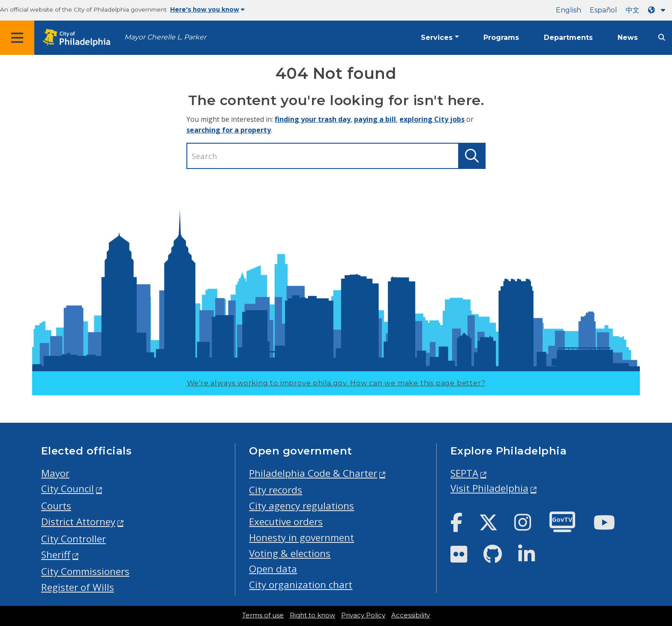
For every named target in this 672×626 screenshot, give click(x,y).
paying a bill (375, 119)
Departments (568, 38)
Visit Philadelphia (489, 488)
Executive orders (286, 522)
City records (276, 490)
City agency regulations (301, 506)
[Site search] (662, 38)
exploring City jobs (432, 119)
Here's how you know (207, 9)
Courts (56, 506)
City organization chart (301, 585)
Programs (501, 38)
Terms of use (263, 615)
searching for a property (229, 130)
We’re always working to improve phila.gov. (336, 383)
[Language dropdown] (658, 10)
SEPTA (464, 473)
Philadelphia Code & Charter (313, 473)
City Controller (73, 539)
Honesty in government (301, 537)
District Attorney (78, 522)
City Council (67, 489)
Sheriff (56, 555)
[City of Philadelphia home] (79, 38)
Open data (273, 569)
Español (603, 10)
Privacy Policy (363, 615)
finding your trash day (313, 119)
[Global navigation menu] (17, 38)
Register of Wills (78, 587)
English (568, 10)
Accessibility (411, 615)
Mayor (55, 473)
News (628, 38)
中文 (633, 10)
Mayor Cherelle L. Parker (165, 37)
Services (437, 38)
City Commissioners (85, 571)
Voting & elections (290, 553)
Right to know (312, 615)
